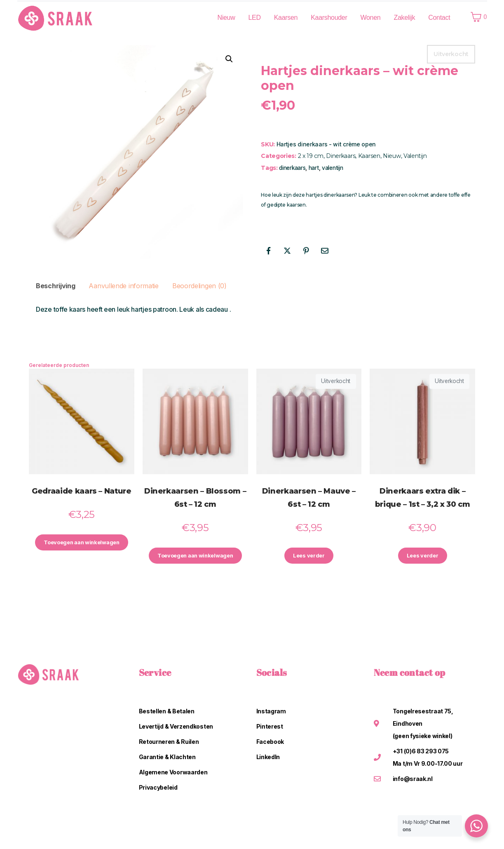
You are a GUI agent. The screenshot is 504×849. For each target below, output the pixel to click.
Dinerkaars (341, 156)
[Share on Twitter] (287, 251)
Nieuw (226, 18)
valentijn (332, 168)
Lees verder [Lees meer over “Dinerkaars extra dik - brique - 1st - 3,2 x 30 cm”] (422, 556)
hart (314, 168)
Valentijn (415, 156)
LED (254, 18)
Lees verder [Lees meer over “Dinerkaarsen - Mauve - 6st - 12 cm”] (309, 556)
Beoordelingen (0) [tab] (199, 286)
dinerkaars (292, 168)
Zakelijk (404, 18)
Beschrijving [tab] (55, 286)
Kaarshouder (329, 18)
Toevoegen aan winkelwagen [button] (82, 548)
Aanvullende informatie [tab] (123, 286)
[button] (229, 59)
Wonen (371, 18)
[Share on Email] (325, 251)
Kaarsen (286, 18)
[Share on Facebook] (268, 251)
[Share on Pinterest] (306, 251)
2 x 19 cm (311, 156)
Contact (439, 18)
